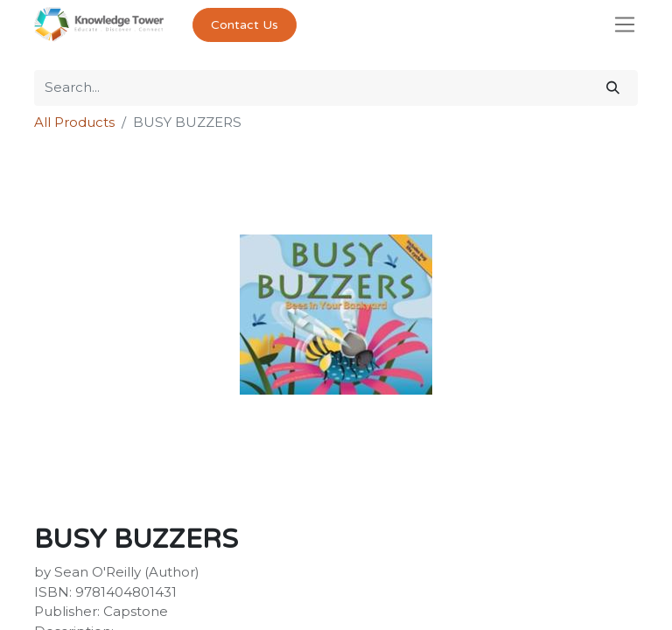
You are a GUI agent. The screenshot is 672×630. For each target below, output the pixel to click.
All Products (74, 122)
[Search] (613, 88)
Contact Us (245, 25)
